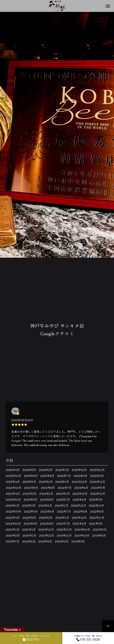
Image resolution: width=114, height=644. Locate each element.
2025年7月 (64, 476)
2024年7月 (65, 488)
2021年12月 (79, 518)
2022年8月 (47, 511)
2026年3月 (29, 470)
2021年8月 (47, 523)
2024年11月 (97, 482)
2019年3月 (78, 541)
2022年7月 (64, 511)
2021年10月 (13, 523)
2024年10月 (14, 488)
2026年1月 (62, 470)
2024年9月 (31, 488)
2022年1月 (62, 518)
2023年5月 (96, 500)
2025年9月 (31, 476)
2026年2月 (46, 470)
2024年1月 (63, 494)
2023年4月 (13, 505)
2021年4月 (13, 529)
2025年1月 (62, 482)
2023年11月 (98, 494)
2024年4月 (13, 494)
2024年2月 (46, 494)
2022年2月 (46, 518)
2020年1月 (29, 535)
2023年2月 (45, 505)
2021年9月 (30, 523)
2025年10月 (13, 476)
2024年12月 (79, 482)
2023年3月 (29, 505)
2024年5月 (98, 488)
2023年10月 (13, 500)
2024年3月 (30, 494)
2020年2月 (13, 535)
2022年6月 (80, 511)
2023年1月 (61, 505)
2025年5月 (97, 476)
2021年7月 (63, 523)
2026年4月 (13, 470)
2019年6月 (29, 541)
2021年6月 (80, 523)
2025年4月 (13, 482)
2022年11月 (96, 505)
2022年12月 (79, 505)
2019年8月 (99, 535)
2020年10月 (82, 529)
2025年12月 (79, 470)
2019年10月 (82, 535)
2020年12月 (46, 529)
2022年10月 (13, 511)
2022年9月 (31, 511)
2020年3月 (100, 529)
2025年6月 (80, 476)
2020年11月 (64, 529)
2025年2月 (46, 482)
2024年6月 (81, 488)
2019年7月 (13, 541)
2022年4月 (13, 518)
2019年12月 (47, 535)
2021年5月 (96, 523)
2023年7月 (63, 500)
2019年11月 (64, 535)
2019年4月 (62, 541)
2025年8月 (47, 476)
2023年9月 (30, 500)
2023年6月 (80, 500)
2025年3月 (29, 482)
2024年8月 (48, 488)
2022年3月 (29, 518)
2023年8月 (47, 500)
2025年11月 (97, 470)
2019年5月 (45, 541)
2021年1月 (29, 529)
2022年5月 (97, 511)
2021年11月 (97, 518)
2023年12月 (80, 494)
